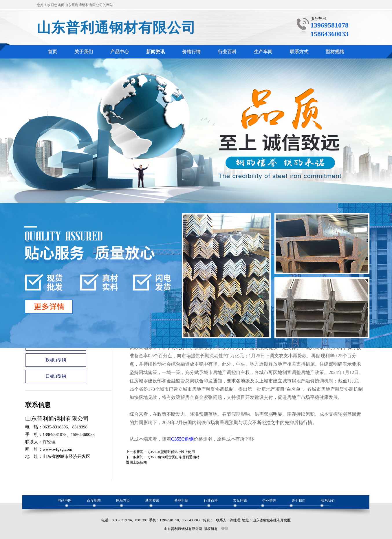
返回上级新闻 (136, 462)
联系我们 (328, 500)
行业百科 (211, 500)
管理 (225, 529)
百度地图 (94, 500)
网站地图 (65, 500)
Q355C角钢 (182, 439)
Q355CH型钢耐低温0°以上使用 (171, 452)
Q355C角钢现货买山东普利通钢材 (174, 457)
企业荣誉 (269, 500)
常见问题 (240, 500)
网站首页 (123, 500)
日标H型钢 (56, 376)
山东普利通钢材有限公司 (116, 28)
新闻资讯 (152, 500)
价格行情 (182, 500)
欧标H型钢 (56, 360)
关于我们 (298, 500)
